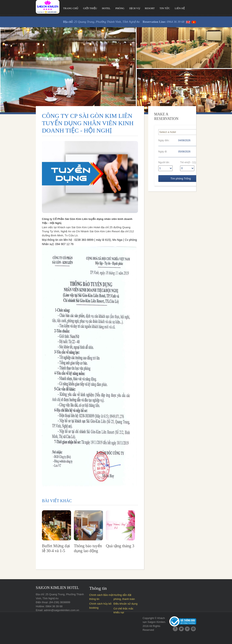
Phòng (106, 8)
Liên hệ (168, 8)
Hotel (92, 8)
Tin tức (153, 8)
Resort (137, 8)
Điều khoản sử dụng (125, 611)
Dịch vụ (122, 8)
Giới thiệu (76, 8)
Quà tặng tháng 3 (119, 553)
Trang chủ (56, 8)
